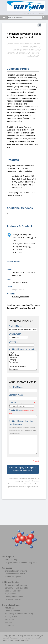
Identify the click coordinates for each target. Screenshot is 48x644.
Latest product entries (14, 597)
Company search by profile (16, 588)
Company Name (17, 395)
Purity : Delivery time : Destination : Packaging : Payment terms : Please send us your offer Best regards (23, 361)
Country (22, 403)
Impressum (9, 619)
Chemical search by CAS (15, 574)
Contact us (9, 625)
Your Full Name (16, 387)
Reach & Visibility (12, 611)
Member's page (11, 560)
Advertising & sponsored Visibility (19, 614)
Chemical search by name (16, 571)
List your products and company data (21, 562)
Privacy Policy (11, 617)
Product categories (13, 577)
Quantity (15, 342)
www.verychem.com (20, 297)
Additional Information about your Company (21, 423)
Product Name (16, 326)
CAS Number (15, 334)
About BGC (10, 608)
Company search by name (16, 585)
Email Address (21, 412)
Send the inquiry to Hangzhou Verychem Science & (23, 469)
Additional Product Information (22, 349)
